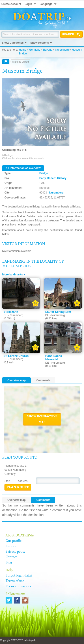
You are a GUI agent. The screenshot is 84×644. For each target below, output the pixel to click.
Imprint (11, 546)
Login (28, 4)
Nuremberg (62, 50)
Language (46, 4)
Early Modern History (53, 178)
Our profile (14, 541)
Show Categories (13, 43)
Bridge (44, 173)
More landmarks (13, 275)
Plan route (18, 487)
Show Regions (40, 43)
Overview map (16, 380)
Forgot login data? (19, 576)
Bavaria (48, 50)
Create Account (11, 4)
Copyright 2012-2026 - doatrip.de (18, 640)
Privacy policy (15, 552)
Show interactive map (42, 419)
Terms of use (15, 581)
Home (23, 50)
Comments (43, 380)
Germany (35, 50)
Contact (11, 557)
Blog (9, 563)
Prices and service (18, 586)
